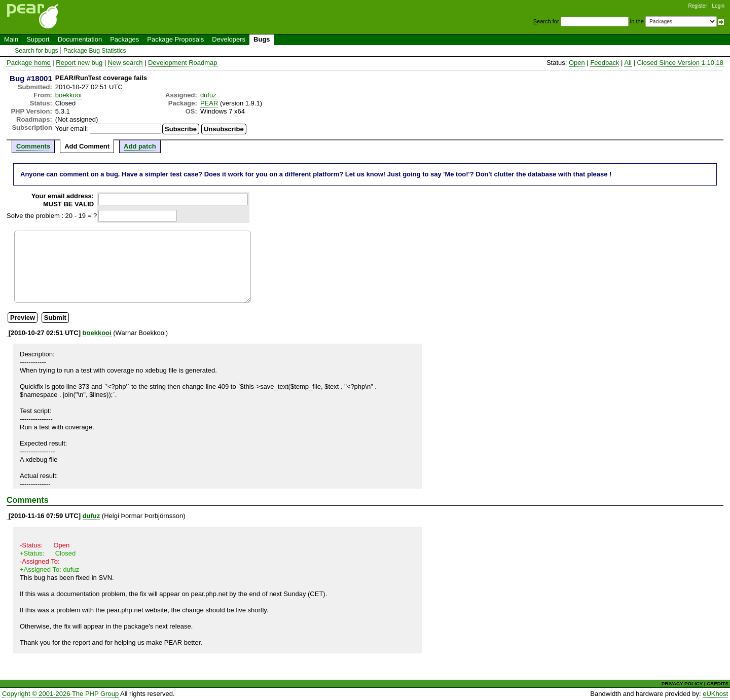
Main (11, 39)
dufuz (208, 95)
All (628, 63)
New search (125, 63)
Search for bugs (36, 51)
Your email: (72, 128)
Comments (33, 146)
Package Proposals (175, 39)
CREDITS (718, 684)
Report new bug (79, 63)
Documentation (80, 39)
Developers (229, 39)
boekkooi (68, 95)
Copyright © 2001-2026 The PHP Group (60, 694)
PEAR (209, 103)
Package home (29, 63)
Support (38, 39)
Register (698, 6)
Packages (124, 39)
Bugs (262, 39)
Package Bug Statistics (95, 51)
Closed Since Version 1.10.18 (680, 63)
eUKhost (715, 694)
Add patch (140, 146)
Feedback (605, 63)
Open (577, 63)
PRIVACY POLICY (682, 684)
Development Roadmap (183, 63)
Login (718, 6)
